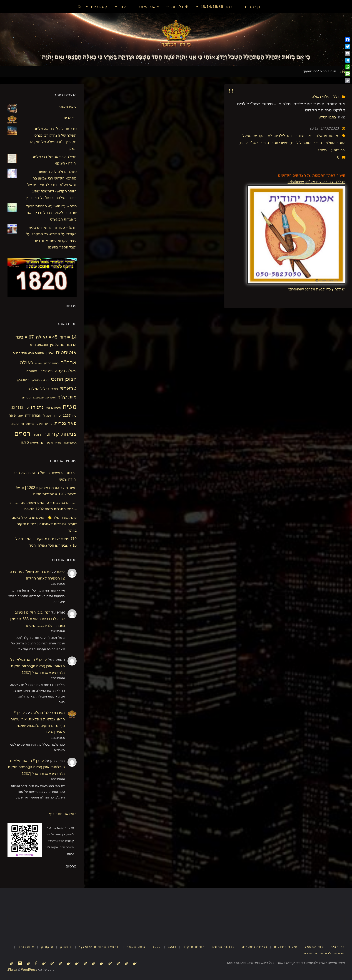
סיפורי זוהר (280, 143)
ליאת (61, 572)
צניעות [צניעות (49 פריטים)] (69, 434)
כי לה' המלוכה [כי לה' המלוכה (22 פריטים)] (38, 389)
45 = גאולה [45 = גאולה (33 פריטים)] (47, 337)
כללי (336, 97)
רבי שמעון (337, 150)
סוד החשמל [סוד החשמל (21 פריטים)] (52, 415)
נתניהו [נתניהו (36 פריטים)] (37, 407)
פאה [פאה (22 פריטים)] (12, 415)
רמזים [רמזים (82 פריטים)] (22, 433)
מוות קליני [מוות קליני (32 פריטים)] (67, 397)
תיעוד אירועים (286, 947)
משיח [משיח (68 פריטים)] (70, 406)
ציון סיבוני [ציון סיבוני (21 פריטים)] (17, 424)
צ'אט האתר (68, 107)
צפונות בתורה (223, 947)
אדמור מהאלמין (326, 136)
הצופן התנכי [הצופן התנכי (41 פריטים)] (64, 379)
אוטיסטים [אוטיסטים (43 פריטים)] (66, 352)
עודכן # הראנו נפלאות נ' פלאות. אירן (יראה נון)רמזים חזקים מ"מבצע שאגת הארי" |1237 (37, 666)
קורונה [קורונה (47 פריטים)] (51, 434)
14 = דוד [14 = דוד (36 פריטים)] (68, 337)
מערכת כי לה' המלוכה (48, 713)
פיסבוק (66, 947)
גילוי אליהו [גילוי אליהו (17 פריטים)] (46, 371)
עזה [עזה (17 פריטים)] (20, 416)
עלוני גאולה (321, 97)
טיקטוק (47, 947)
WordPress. (22, 970)
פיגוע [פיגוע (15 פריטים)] (40, 424)
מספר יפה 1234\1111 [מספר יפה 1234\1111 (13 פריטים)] (44, 398)
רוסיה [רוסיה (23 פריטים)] (37, 434)
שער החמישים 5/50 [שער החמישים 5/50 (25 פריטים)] (37, 443)
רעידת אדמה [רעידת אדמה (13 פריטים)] (70, 443)
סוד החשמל (314, 947)
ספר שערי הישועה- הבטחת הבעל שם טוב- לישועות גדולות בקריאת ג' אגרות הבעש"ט (51, 213)
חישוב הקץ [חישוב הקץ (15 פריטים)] (23, 380)
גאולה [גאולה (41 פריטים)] (26, 362)
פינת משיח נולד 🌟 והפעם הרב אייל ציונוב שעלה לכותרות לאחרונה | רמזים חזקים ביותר (44, 524)
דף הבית (70, 118)
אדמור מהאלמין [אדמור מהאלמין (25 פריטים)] (63, 345)
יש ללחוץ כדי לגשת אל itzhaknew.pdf (317, 182)
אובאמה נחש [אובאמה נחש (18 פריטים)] (39, 345)
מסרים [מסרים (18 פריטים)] (26, 397)
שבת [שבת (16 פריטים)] (58, 443)
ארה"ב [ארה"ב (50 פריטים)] (69, 362)
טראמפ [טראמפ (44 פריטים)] (68, 388)
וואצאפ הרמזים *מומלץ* (99, 947)
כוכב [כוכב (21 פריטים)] (55, 389)
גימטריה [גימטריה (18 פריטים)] (32, 371)
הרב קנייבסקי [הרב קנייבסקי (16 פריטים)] (40, 380)
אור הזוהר (303, 136)
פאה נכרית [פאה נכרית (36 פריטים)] (66, 423)
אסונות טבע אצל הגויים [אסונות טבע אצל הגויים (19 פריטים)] (28, 353)
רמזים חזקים (194, 947)
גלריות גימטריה (255, 947)
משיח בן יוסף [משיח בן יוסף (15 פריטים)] (53, 408)
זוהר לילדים (284, 136)
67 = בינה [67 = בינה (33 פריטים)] (25, 337)
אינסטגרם (26, 947)
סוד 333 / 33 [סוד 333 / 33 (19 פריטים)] (20, 408)
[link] (80, 7)
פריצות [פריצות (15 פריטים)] (30, 424)
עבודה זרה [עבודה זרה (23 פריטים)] (33, 415)
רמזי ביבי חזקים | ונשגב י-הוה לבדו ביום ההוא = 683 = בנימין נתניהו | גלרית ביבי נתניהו (37, 619)
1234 (172, 947)
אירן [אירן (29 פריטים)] (50, 353)
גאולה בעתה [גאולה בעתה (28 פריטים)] (66, 371)
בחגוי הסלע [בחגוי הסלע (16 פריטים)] (51, 363)
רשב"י (322, 150)
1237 (157, 947)
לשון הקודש (263, 136)
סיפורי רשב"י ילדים (255, 143)
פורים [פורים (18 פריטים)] (49, 424)
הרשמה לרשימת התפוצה (324, 953)
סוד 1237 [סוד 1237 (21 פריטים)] (70, 415)
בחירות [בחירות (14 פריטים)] (39, 363)
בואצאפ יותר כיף (63, 814)
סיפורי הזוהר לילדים (306, 143)
